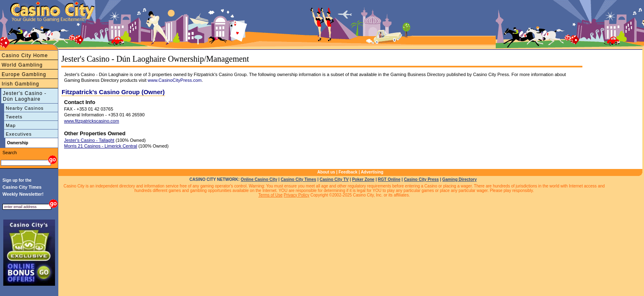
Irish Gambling (20, 84)
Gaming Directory (460, 179)
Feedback (348, 172)
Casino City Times (298, 179)
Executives (19, 134)
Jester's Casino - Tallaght (89, 140)
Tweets (14, 117)
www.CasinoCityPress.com (175, 80)
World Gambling (22, 65)
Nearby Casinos (25, 108)
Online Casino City (259, 179)
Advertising (372, 172)
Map (11, 125)
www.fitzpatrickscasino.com (92, 121)
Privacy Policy (297, 195)
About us (326, 172)
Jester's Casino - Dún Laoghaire (25, 96)
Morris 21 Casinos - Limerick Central (101, 146)
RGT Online (389, 179)
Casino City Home (25, 55)
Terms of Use (270, 195)
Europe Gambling (24, 74)
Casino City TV (334, 179)
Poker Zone (363, 179)
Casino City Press (421, 179)
